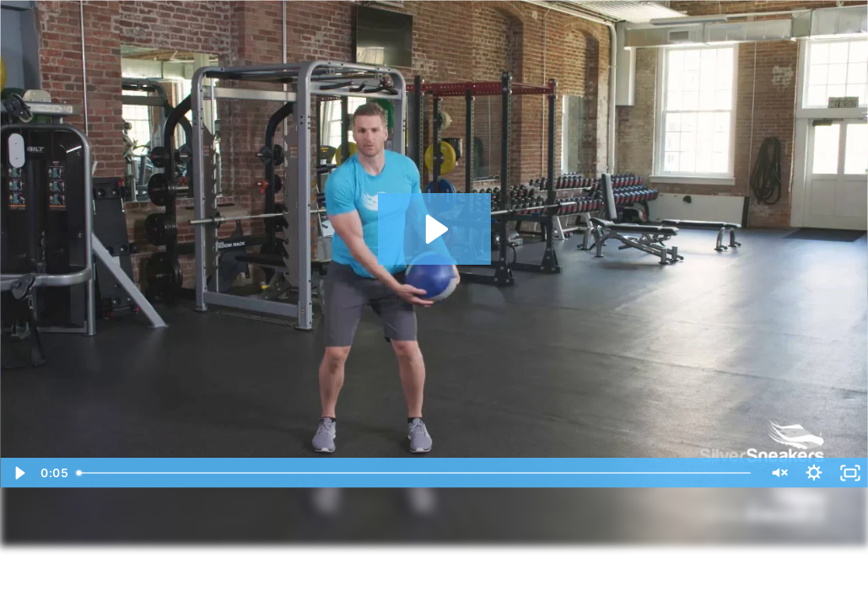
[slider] (415, 473)
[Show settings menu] (814, 473)
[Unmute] (777, 473)
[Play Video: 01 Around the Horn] (434, 229)
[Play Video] (18, 473)
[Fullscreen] (850, 473)
